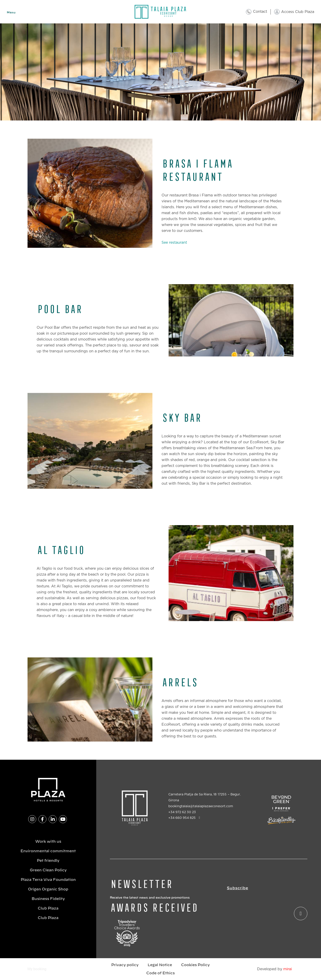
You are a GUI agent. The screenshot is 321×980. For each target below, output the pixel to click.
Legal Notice (160, 965)
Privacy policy (125, 965)
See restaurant (174, 243)
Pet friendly (48, 861)
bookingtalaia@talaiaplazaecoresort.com (201, 806)
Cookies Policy (195, 965)
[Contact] (249, 12)
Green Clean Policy (48, 870)
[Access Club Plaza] (277, 12)
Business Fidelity (48, 899)
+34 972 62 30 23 (182, 812)
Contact (260, 12)
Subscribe (237, 888)
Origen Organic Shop (48, 889)
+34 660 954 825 (182, 818)
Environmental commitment (48, 851)
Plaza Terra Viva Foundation (48, 880)
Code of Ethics (160, 973)
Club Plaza (48, 908)
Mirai (288, 969)
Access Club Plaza (298, 12)
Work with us (48, 842)
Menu (11, 13)
